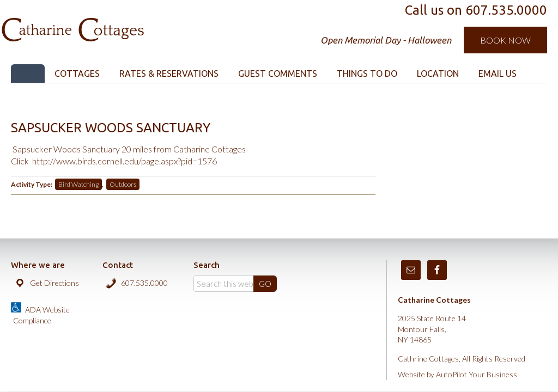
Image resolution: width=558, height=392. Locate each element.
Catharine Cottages (127, 22)
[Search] (235, 284)
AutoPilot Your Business (477, 374)
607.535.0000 (144, 283)
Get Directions (54, 283)
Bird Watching (78, 184)
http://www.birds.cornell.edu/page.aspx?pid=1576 (125, 161)
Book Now (505, 40)
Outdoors (123, 184)
